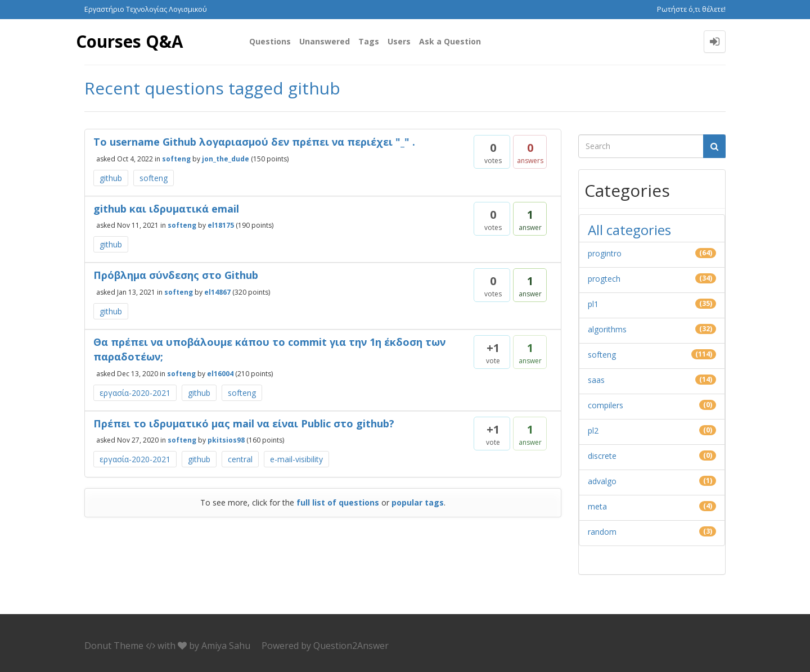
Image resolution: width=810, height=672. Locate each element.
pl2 (593, 430)
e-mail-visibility (296, 459)
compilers (606, 405)
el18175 (221, 225)
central (240, 459)
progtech (604, 279)
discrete (602, 456)
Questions (270, 41)
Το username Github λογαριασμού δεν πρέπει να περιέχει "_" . (254, 142)
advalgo (602, 481)
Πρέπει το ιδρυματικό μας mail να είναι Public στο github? (244, 423)
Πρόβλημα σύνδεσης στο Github (176, 275)
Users (399, 41)
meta (597, 506)
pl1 (593, 304)
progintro (605, 253)
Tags (369, 41)
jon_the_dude (226, 158)
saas (596, 380)
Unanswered (325, 41)
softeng (176, 158)
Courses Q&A (130, 41)
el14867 (217, 292)
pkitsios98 (226, 440)
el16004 (220, 373)
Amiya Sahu (226, 646)
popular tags (418, 502)
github (111, 178)
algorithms (607, 329)
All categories (629, 230)
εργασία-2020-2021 (135, 393)
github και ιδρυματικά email (166, 209)
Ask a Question (450, 41)
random (602, 532)
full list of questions (338, 502)
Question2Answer (351, 646)
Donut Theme (114, 646)
